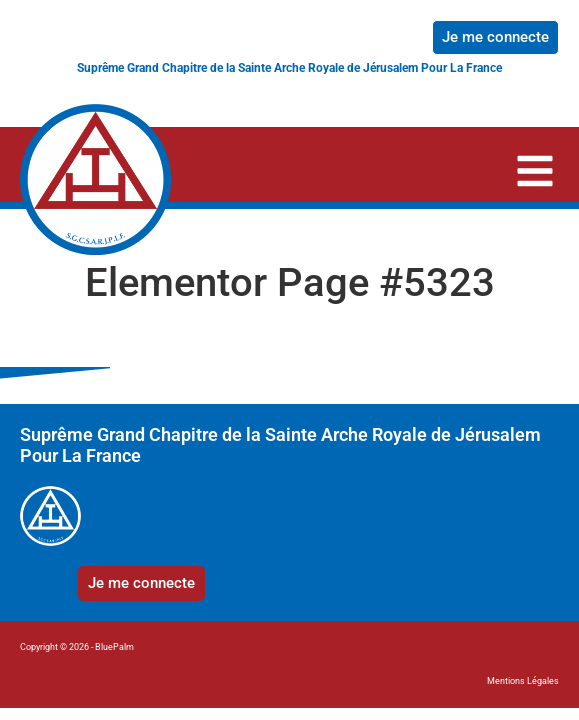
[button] (535, 174)
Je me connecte (495, 37)
